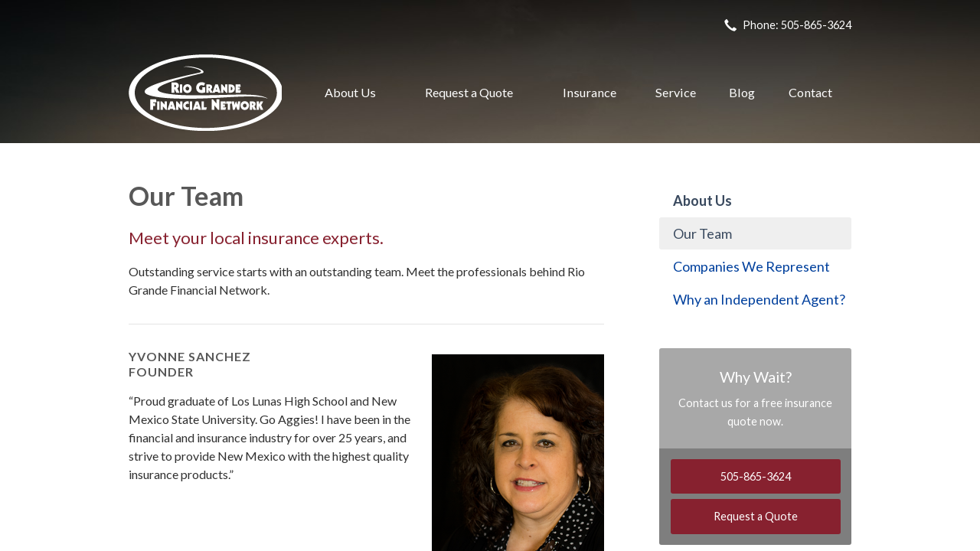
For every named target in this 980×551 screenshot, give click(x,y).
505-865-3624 (756, 476)
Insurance (590, 92)
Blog (742, 92)
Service (676, 92)
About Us (350, 92)
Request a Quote (469, 92)
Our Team (702, 233)
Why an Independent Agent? (759, 299)
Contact (810, 92)
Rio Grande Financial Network (205, 93)
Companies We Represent (751, 266)
